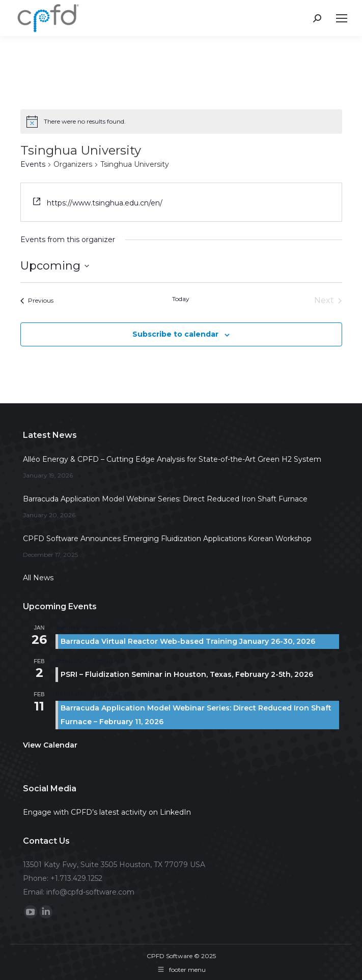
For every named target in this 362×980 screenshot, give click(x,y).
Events (33, 164)
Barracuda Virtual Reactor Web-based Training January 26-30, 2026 (188, 641)
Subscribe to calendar (175, 334)
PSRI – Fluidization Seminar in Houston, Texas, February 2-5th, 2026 (187, 674)
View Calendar (50, 745)
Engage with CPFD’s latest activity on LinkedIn (107, 812)
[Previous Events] (37, 301)
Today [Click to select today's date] (181, 299)
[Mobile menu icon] (342, 18)
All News (38, 578)
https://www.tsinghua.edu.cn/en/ (105, 203)
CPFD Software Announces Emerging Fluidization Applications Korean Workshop (167, 539)
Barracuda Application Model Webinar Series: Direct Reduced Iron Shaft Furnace (165, 499)
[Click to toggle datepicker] (55, 266)
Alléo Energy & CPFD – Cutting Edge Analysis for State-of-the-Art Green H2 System (172, 459)
